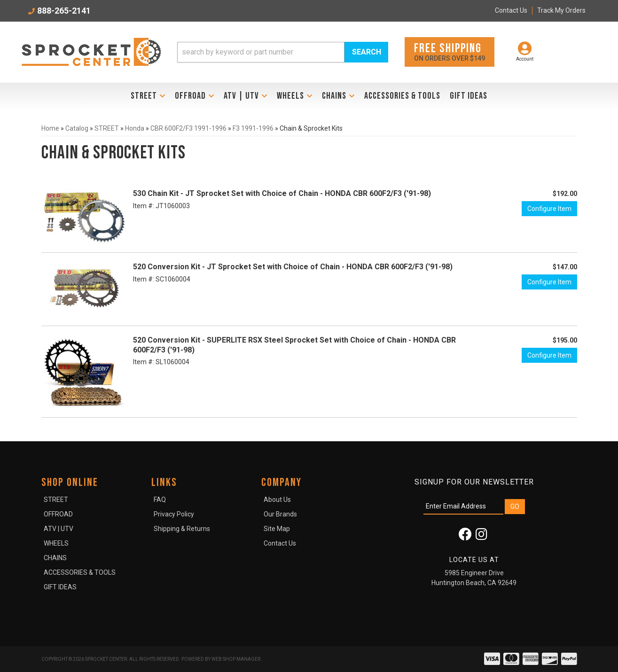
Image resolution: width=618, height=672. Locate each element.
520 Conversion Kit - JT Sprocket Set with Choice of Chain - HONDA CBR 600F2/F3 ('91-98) (293, 267)
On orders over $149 (450, 51)
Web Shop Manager (236, 659)
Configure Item (549, 209)
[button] (283, 52)
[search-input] (261, 52)
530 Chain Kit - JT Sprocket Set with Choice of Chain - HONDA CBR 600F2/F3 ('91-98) (282, 193)
